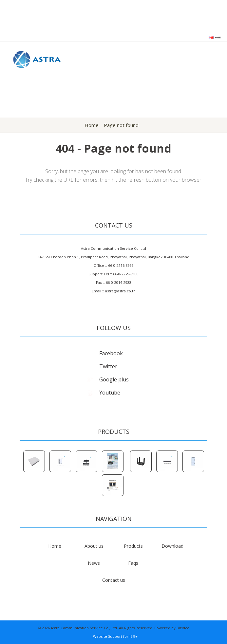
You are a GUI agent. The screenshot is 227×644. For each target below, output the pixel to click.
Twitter (102, 366)
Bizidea (183, 628)
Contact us (114, 580)
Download (172, 546)
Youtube (103, 393)
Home (92, 125)
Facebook (104, 353)
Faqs (133, 563)
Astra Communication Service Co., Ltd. (84, 628)
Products (133, 546)
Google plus (107, 379)
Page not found (121, 125)
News (94, 563)
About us (94, 546)
